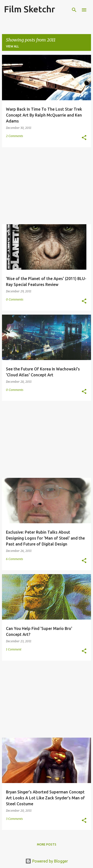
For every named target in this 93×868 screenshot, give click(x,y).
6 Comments (15, 559)
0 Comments (15, 299)
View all (12, 46)
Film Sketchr (30, 9)
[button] (84, 138)
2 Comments (15, 136)
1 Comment (14, 649)
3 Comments (14, 819)
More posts (47, 844)
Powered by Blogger (47, 861)
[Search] (74, 10)
